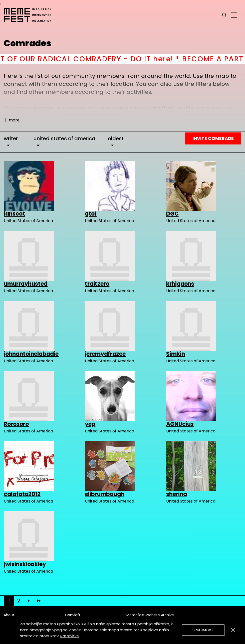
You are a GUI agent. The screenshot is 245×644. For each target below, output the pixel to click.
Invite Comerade (213, 138)
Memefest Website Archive (150, 615)
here (173, 59)
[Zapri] (233, 630)
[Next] (29, 601)
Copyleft (73, 615)
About (9, 615)
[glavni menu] (234, 15)
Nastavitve (70, 636)
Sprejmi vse (203, 630)
